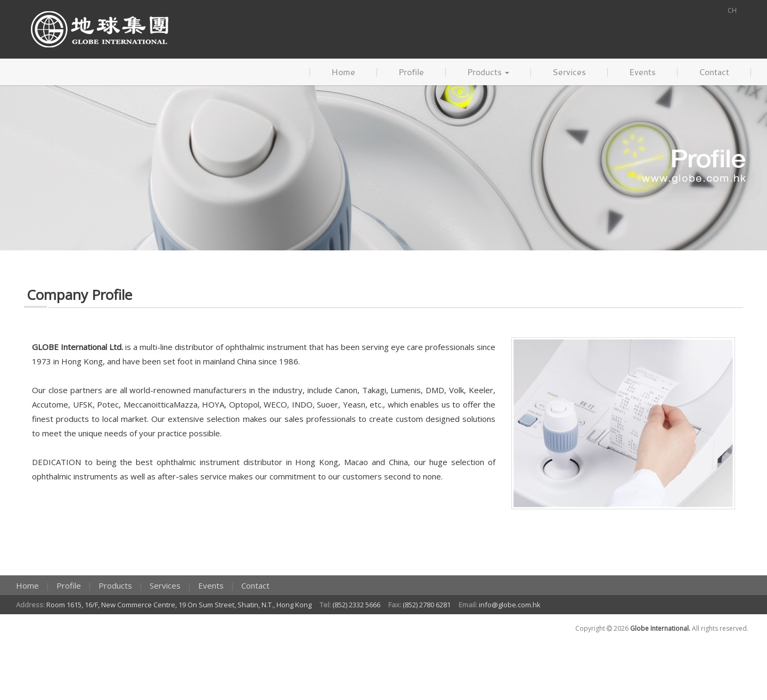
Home (343, 72)
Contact (714, 72)
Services (569, 72)
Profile (411, 72)
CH (732, 11)
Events (642, 72)
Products (488, 72)
